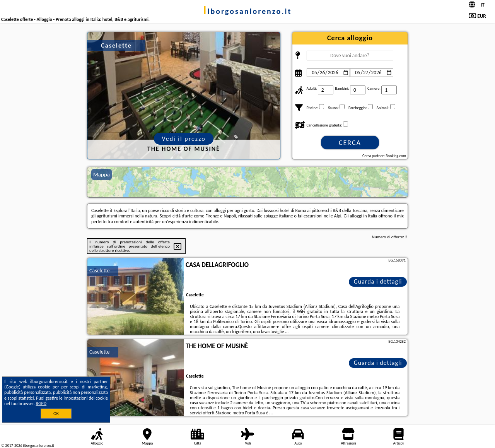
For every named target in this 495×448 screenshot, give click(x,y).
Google (13, 387)
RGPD (41, 404)
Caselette (99, 271)
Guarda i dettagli (378, 281)
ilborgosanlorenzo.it (248, 11)
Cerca (350, 143)
